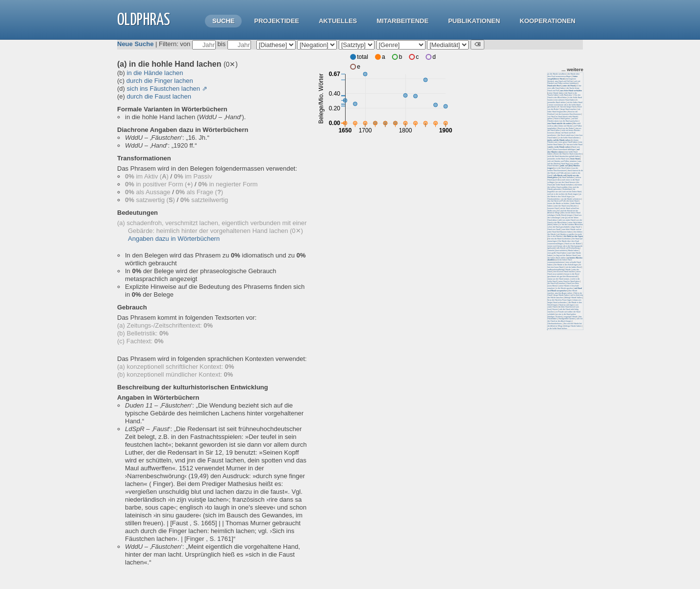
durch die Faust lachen (159, 96)
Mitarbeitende (402, 21)
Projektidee (276, 21)
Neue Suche (135, 44)
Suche (224, 21)
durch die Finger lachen (160, 81)
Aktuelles (338, 21)
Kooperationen (548, 21)
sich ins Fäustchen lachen (164, 89)
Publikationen (474, 21)
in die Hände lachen (155, 73)
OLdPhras (144, 20)
